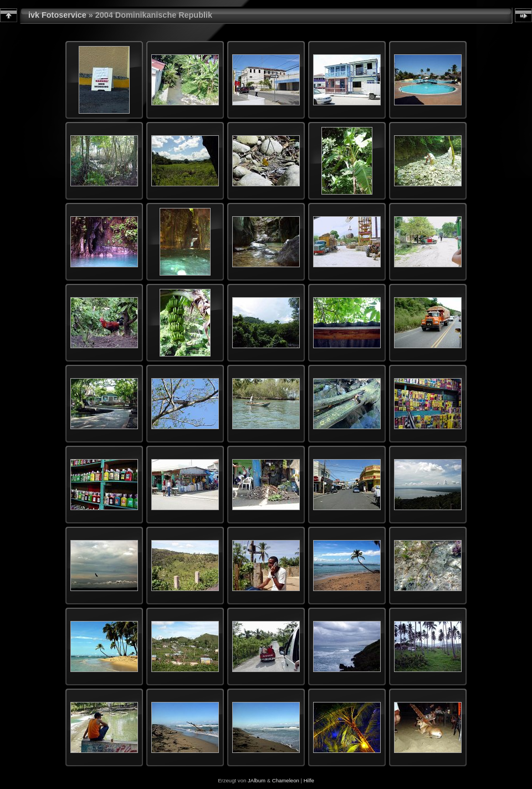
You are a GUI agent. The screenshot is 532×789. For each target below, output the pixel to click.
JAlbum (257, 780)
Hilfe (309, 780)
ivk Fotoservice (57, 15)
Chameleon (286, 780)
